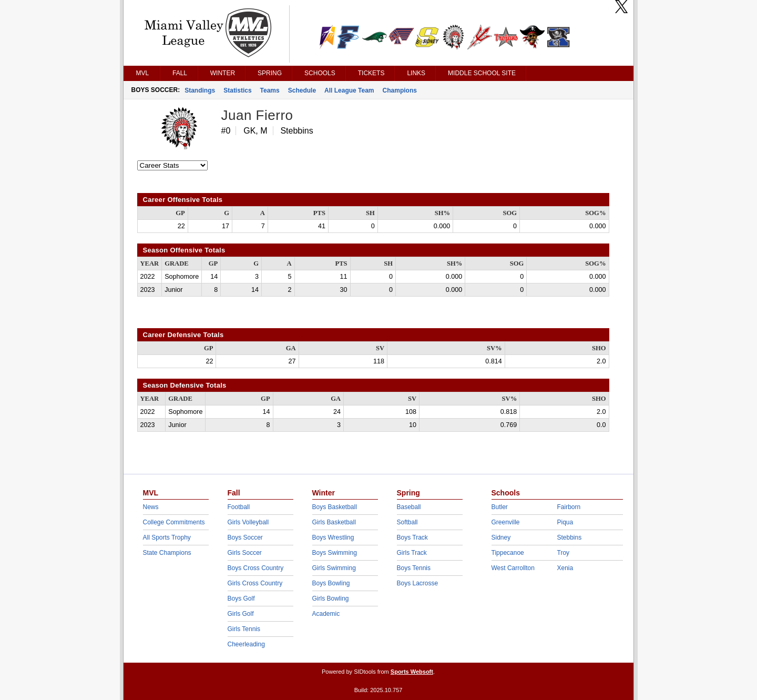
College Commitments (174, 522)
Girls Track (412, 553)
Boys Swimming (335, 553)
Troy (564, 553)
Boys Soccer (245, 537)
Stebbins (570, 537)
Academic (326, 614)
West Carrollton (513, 568)
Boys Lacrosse (418, 583)
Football (239, 507)
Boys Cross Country (256, 568)
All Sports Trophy (167, 537)
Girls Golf (241, 614)
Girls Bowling (331, 598)
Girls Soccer (245, 553)
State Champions (167, 553)
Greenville (506, 522)
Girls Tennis (244, 629)
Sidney (501, 537)
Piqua (565, 522)
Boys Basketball (335, 507)
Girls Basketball (334, 522)
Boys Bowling (331, 583)
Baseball (409, 507)
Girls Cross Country (255, 583)
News (151, 507)
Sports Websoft (412, 672)
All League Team (349, 90)
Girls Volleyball (248, 522)
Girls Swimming (334, 568)
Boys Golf (241, 598)
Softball (407, 522)
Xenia (565, 568)
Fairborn (569, 507)
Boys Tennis (414, 568)
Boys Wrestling (333, 537)
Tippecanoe (508, 553)
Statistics (237, 90)
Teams (270, 90)
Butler (500, 507)
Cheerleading (246, 644)
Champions (400, 90)
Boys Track (412, 537)
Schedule (302, 90)
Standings (200, 90)
